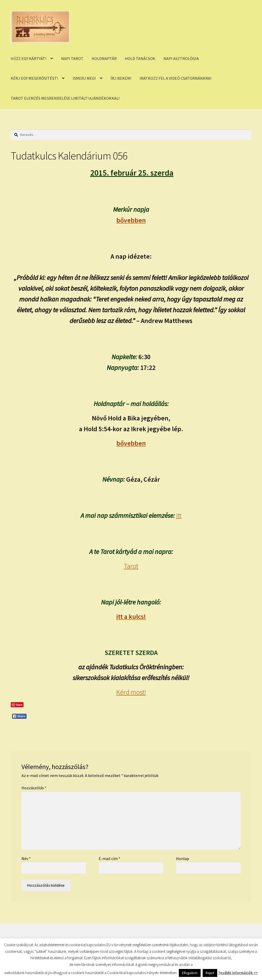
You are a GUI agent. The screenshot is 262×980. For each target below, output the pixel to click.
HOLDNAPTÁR (104, 58)
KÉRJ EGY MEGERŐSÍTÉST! (34, 78)
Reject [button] (210, 973)
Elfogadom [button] (190, 973)
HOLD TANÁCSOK (140, 58)
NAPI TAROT (72, 58)
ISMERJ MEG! (84, 78)
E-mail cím (110, 858)
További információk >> (238, 973)
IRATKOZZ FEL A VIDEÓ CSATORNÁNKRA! (175, 78)
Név (26, 858)
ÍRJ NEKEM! (121, 78)
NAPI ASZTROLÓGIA (181, 58)
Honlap (183, 858)
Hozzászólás (34, 788)
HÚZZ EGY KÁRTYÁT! (29, 58)
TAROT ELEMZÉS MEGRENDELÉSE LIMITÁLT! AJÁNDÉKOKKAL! (65, 98)
